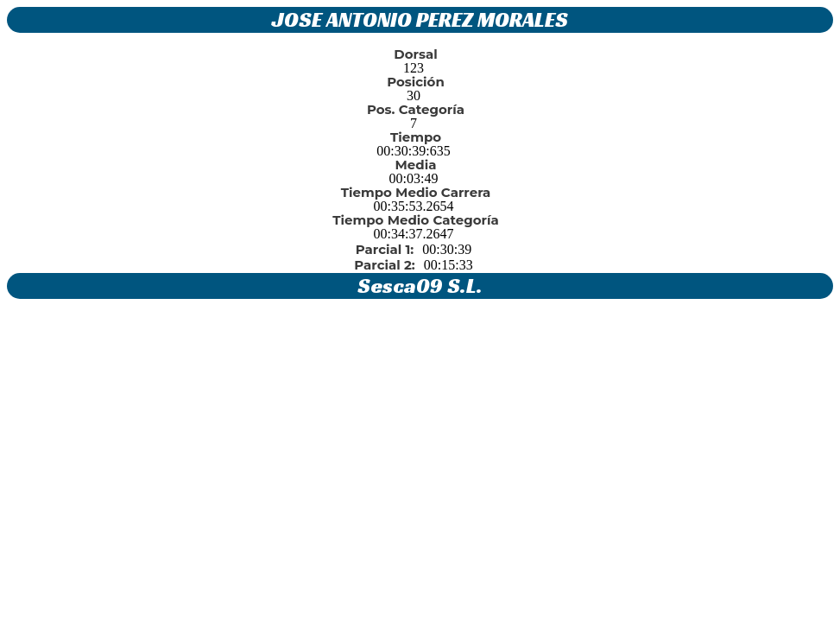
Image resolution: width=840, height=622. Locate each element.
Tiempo (416, 137)
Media (416, 165)
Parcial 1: (385, 249)
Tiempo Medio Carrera (416, 192)
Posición (416, 82)
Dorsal (415, 54)
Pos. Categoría (416, 109)
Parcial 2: (384, 265)
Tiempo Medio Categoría (415, 220)
